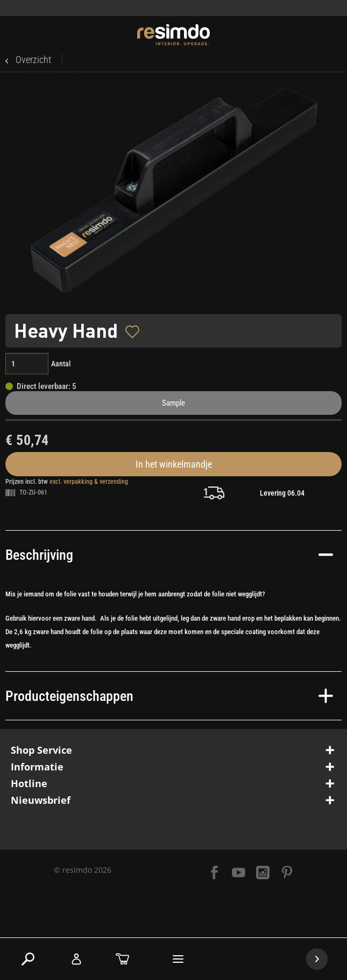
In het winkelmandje (174, 464)
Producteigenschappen (169, 696)
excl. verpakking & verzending (89, 482)
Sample (173, 403)
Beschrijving (169, 555)
